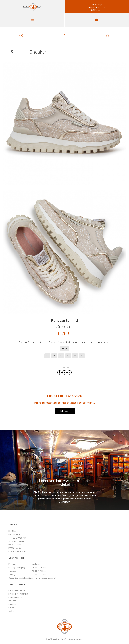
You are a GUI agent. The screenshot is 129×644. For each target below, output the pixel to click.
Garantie (12, 604)
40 (68, 356)
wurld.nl (79, 639)
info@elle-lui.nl (15, 545)
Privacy (11, 608)
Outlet (11, 611)
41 (75, 356)
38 (54, 356)
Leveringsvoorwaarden (18, 594)
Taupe (65, 348)
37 (47, 356)
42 (82, 356)
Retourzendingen (16, 597)
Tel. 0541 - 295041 (16, 541)
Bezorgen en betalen (17, 590)
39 (61, 356)
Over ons (12, 601)
